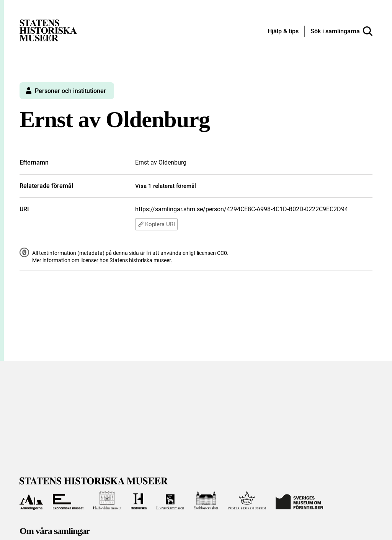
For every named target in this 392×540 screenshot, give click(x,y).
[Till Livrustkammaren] (170, 501)
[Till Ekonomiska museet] (68, 501)
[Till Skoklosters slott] (206, 501)
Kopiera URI (156, 224)
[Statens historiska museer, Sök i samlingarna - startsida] (48, 30)
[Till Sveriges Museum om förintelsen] (299, 501)
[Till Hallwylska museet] (107, 501)
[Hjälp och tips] (283, 32)
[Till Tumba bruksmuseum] (247, 501)
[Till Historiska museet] (139, 501)
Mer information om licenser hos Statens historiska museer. (102, 260)
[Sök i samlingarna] (341, 31)
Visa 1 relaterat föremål (166, 186)
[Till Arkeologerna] (31, 501)
